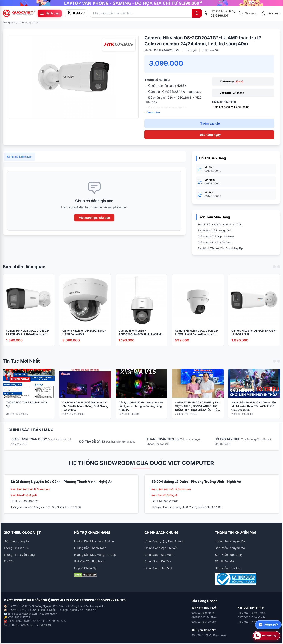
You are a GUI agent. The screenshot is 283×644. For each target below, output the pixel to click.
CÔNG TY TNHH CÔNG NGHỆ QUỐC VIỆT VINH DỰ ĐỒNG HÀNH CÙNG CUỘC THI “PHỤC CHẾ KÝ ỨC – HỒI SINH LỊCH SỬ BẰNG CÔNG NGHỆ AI (197, 411)
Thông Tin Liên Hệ (16, 548)
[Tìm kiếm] (197, 13)
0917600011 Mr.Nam (204, 617)
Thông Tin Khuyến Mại (230, 541)
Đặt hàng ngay (210, 135)
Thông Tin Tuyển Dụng (19, 555)
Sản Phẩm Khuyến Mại (230, 548)
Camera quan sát (29, 22)
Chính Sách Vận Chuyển (161, 548)
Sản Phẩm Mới (225, 561)
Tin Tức (9, 561)
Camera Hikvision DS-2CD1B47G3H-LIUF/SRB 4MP (254, 337)
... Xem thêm (152, 112)
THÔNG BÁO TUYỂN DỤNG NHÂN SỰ (27, 409)
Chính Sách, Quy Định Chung (164, 541)
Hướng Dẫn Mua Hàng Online (94, 541)
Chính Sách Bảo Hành (159, 555)
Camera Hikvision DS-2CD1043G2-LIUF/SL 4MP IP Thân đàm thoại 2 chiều (28, 337)
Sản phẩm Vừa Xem (228, 568)
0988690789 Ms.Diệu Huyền (209, 635)
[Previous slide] (274, 272)
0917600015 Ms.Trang (251, 613)
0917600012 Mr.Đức (204, 622)
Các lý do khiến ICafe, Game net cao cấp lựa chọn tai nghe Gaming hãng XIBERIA (141, 411)
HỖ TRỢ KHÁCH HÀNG (92, 533)
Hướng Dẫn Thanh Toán (90, 548)
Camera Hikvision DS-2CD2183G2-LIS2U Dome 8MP (84, 337)
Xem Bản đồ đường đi (24, 495)
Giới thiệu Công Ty (16, 541)
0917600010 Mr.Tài (203, 613)
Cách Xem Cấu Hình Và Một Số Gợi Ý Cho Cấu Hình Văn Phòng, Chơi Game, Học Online (85, 411)
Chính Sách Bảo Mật (158, 568)
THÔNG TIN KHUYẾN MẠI (235, 533)
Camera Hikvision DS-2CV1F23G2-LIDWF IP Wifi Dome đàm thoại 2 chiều (197, 337)
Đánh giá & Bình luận (20, 161)
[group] (141, 3)
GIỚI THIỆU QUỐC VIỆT (22, 533)
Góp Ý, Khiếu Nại (86, 568)
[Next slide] (279, 272)
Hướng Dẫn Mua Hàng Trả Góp (95, 555)
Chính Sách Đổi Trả (158, 561)
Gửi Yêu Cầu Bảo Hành (90, 561)
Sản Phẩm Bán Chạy (229, 555)
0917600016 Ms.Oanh (251, 617)
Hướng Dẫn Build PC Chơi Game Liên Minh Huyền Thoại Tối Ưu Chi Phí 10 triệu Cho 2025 (254, 411)
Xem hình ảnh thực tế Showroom (30, 489)
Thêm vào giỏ (210, 123)
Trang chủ (9, 22)
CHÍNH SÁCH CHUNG (161, 533)
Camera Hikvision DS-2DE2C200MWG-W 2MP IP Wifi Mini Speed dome (141, 337)
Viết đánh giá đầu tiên (94, 222)
